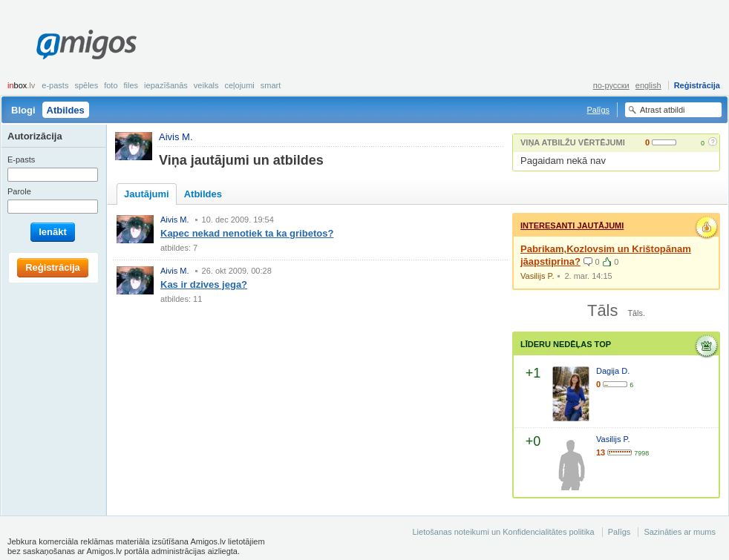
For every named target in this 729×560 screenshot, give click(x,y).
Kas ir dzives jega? (204, 284)
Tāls (602, 310)
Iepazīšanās (166, 85)
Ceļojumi (239, 85)
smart (271, 85)
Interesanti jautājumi (572, 225)
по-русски (611, 85)
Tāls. (636, 313)
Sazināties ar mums (680, 532)
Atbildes (66, 110)
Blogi (23, 110)
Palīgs (598, 110)
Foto (111, 85)
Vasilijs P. (537, 276)
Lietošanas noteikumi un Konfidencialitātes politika (503, 532)
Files (131, 85)
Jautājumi (147, 194)
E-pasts (55, 85)
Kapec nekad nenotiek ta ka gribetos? (247, 233)
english (648, 85)
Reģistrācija (697, 85)
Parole (19, 191)
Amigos (86, 45)
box (21, 85)
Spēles (86, 85)
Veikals (206, 85)
